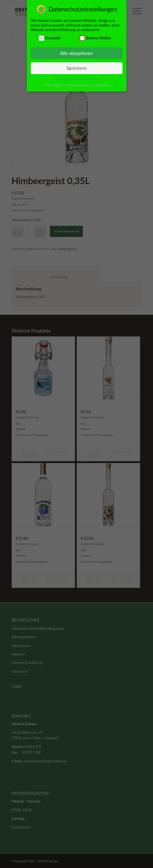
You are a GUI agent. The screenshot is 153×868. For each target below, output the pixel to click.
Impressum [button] (102, 84)
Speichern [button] (76, 67)
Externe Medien (95, 36)
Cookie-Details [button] (54, 84)
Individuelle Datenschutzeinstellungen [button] (77, 77)
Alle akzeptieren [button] (76, 52)
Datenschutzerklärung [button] (79, 84)
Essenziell (50, 36)
